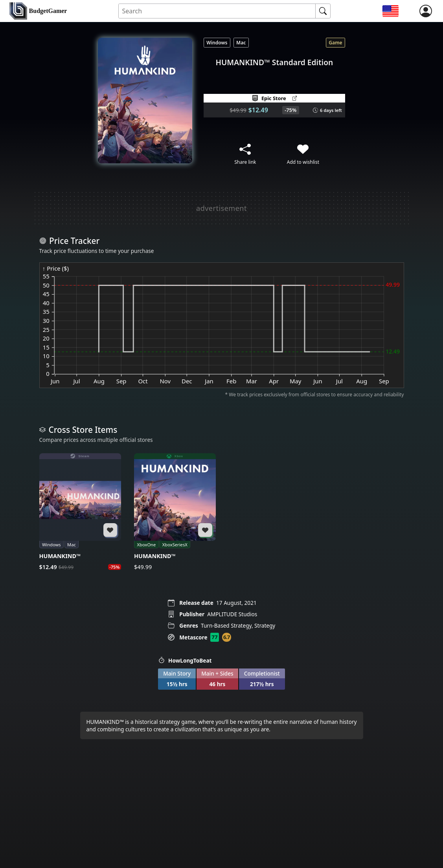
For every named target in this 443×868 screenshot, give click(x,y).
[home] (38, 11)
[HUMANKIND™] (80, 512)
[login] (426, 11)
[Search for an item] (217, 11)
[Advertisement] (222, 208)
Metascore (193, 637)
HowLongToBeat (185, 660)
